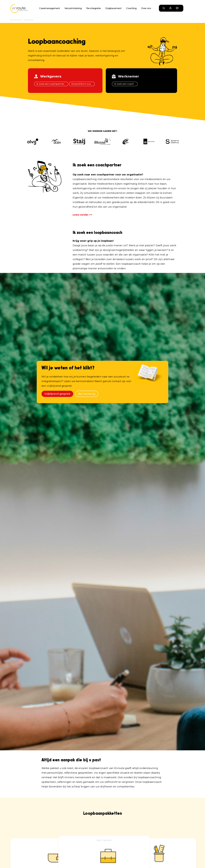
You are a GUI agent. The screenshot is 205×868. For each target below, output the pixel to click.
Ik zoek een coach (125, 84)
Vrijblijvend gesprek (57, 394)
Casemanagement (50, 8)
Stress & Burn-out (82, 84)
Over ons (146, 8)
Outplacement (113, 8)
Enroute (17, 20)
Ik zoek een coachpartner (51, 84)
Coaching (131, 8)
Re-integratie (94, 8)
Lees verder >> (83, 215)
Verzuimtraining (73, 8)
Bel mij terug (87, 394)
